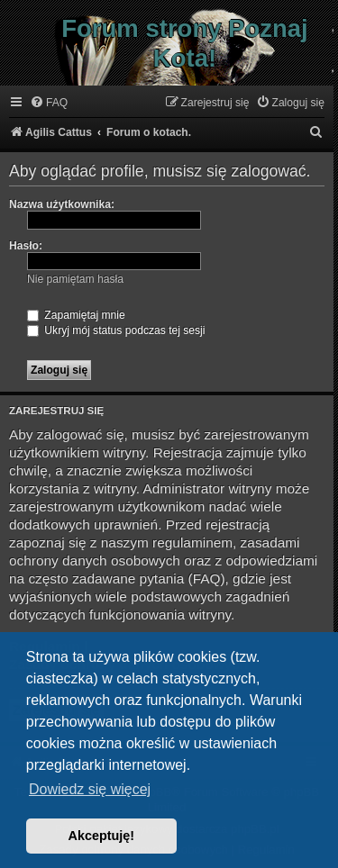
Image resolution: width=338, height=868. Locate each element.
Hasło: (26, 246)
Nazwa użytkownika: (62, 204)
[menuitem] (49, 103)
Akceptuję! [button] (102, 836)
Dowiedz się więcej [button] (90, 789)
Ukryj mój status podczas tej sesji (116, 330)
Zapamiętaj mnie (76, 315)
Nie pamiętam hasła (75, 279)
